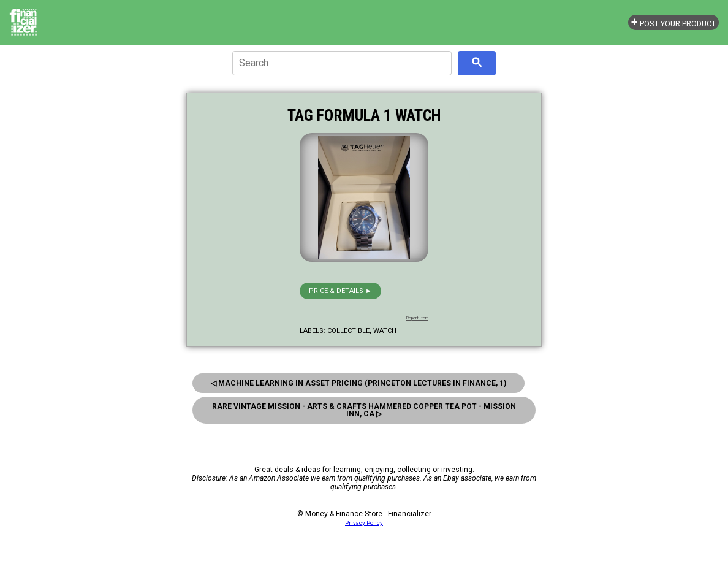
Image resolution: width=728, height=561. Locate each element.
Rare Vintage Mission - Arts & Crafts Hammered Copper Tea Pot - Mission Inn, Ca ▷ (364, 410)
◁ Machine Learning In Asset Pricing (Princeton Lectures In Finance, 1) (358, 383)
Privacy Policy (364, 523)
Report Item (417, 318)
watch (385, 331)
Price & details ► (340, 291)
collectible (348, 331)
